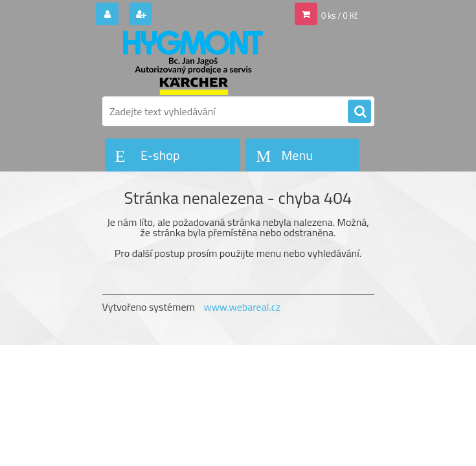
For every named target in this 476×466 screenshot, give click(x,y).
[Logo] (191, 63)
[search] (359, 112)
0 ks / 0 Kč (340, 16)
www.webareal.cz (242, 307)
